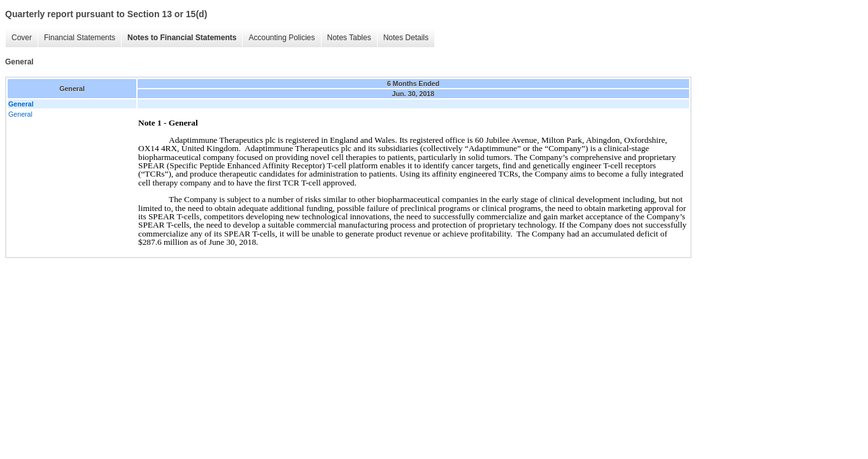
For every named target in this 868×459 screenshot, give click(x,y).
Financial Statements (80, 38)
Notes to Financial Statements (182, 38)
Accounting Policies (281, 38)
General (20, 114)
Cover (22, 38)
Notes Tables (349, 38)
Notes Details (406, 38)
